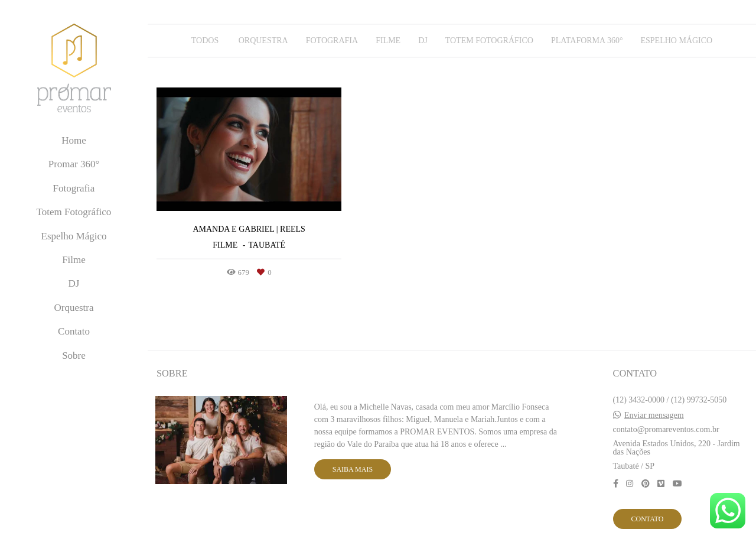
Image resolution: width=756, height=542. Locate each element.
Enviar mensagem (654, 416)
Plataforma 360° (587, 41)
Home (74, 140)
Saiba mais (353, 469)
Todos (205, 41)
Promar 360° (74, 164)
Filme (74, 260)
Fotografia (74, 188)
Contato (74, 331)
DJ (74, 283)
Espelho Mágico (74, 236)
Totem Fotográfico (74, 212)
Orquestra (74, 308)
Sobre (74, 356)
